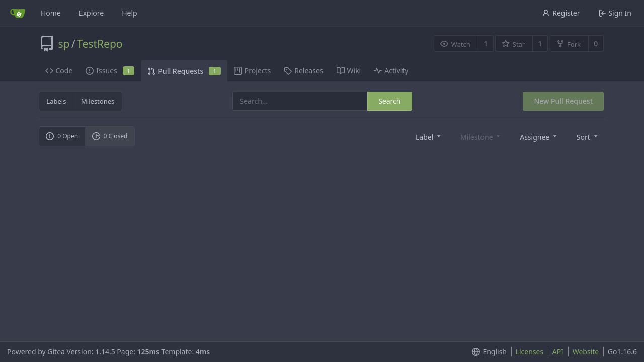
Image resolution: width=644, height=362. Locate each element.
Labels (56, 101)
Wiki (349, 71)
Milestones (98, 101)
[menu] (429, 137)
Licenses (530, 352)
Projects (252, 71)
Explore (91, 13)
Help (130, 13)
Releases (303, 71)
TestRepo (100, 44)
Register (561, 13)
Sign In (615, 13)
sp (64, 44)
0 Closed (110, 136)
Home (51, 13)
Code (59, 71)
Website (586, 352)
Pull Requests (184, 71)
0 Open (62, 136)
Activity (391, 71)
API (558, 352)
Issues (110, 71)
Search (389, 101)
